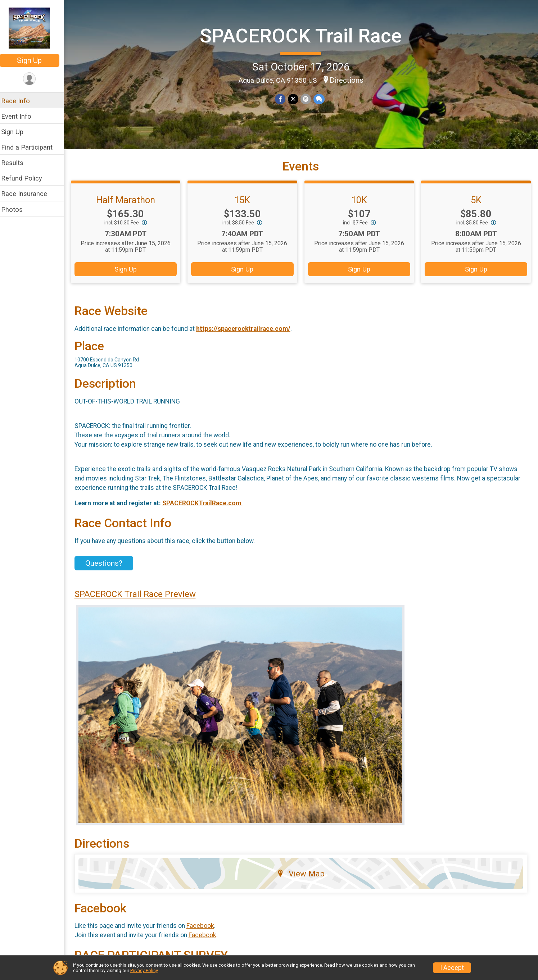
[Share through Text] (321, 99)
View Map (303, 879)
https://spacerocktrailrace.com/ (248, 334)
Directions (349, 80)
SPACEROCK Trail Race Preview (140, 600)
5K (476, 205)
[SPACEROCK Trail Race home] (34, 28)
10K (361, 205)
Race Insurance (29, 194)
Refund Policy (26, 178)
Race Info (20, 101)
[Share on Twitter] (296, 99)
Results (17, 163)
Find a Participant (31, 147)
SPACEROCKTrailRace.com (207, 509)
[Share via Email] (308, 99)
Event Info (21, 116)
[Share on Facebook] (283, 99)
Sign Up (34, 60)
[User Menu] (34, 79)
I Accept (452, 968)
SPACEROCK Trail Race (303, 35)
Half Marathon (130, 205)
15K (245, 205)
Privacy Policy (144, 970)
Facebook (205, 931)
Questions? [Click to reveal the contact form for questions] (108, 569)
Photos (17, 209)
